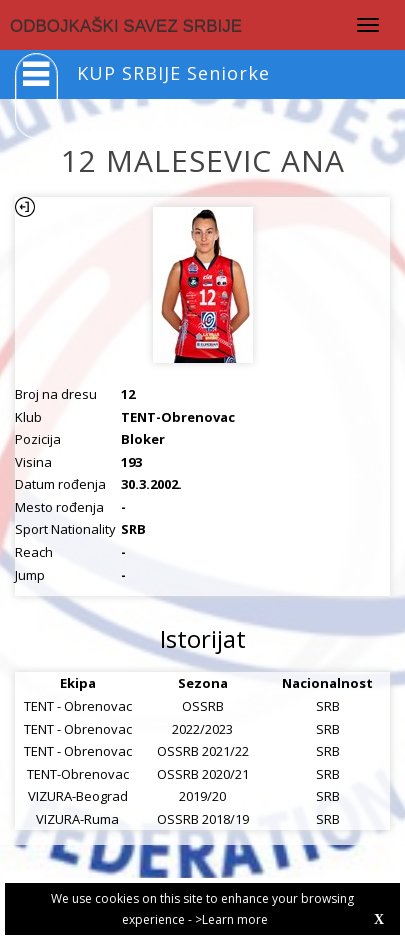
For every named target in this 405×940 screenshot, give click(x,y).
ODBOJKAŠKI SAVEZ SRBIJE (126, 26)
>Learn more (231, 919)
